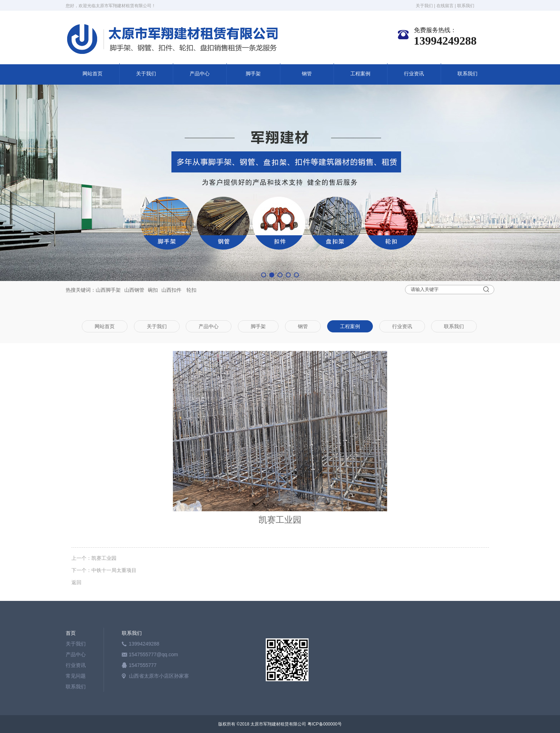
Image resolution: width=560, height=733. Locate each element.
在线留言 (445, 6)
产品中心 (200, 74)
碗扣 (153, 290)
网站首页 (92, 74)
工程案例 (360, 74)
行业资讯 (414, 74)
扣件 (176, 290)
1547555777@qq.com (154, 654)
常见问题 (76, 676)
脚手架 (253, 74)
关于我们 (424, 6)
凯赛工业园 (104, 558)
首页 (71, 633)
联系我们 (466, 6)
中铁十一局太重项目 (114, 570)
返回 (76, 582)
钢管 (307, 74)
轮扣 (191, 290)
